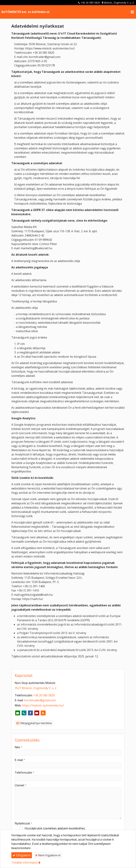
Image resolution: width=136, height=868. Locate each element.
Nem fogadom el (48, 855)
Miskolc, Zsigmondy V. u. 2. (119, 3)
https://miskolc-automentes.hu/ (43, 705)
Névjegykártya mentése (34, 723)
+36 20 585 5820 (90, 3)
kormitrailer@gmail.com (40, 700)
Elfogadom (22, 855)
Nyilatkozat (23, 823)
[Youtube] (37, 713)
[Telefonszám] (24, 713)
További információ (24, 863)
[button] (132, 12)
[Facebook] (30, 713)
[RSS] (43, 713)
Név (19, 747)
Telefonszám (25, 773)
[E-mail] (18, 713)
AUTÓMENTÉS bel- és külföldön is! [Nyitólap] (25, 12)
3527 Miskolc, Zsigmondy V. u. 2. (36, 688)
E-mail (20, 760)
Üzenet (21, 785)
